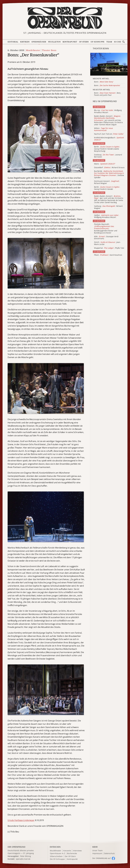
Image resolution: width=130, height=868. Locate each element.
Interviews (77, 851)
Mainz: (105, 164)
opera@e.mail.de (23, 859)
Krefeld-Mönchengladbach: (109, 139)
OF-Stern (84, 42)
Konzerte (67, 851)
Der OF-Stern (70, 856)
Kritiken (25, 42)
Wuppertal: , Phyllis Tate (109, 248)
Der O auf (101, 858)
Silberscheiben (56, 856)
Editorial (13, 42)
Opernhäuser (39, 42)
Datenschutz (109, 854)
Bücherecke (72, 854)
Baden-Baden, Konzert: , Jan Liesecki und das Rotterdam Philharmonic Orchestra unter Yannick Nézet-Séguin (108, 120)
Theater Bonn (49, 50)
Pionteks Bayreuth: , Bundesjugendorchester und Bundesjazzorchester (106, 229)
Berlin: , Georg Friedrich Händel (107, 188)
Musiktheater (33, 50)
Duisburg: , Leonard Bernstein (108, 156)
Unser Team (97, 850)
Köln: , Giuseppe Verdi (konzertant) (106, 238)
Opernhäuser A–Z (57, 854)
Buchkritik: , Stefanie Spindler (109, 174)
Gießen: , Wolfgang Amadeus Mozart (107, 216)
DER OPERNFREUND (17, 847)
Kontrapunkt (70, 42)
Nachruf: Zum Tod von (109, 134)
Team (109, 42)
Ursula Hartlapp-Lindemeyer (21, 820)
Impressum (97, 854)
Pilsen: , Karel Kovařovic (108, 255)
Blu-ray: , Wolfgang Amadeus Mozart (108, 111)
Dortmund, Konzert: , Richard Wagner (107, 182)
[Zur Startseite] (65, 18)
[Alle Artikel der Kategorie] (109, 64)
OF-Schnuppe (97, 42)
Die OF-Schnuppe (57, 859)
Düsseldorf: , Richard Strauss (109, 168)
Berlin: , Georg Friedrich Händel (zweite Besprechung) (107, 149)
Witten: (103, 129)
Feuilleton (54, 42)
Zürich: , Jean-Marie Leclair (107, 243)
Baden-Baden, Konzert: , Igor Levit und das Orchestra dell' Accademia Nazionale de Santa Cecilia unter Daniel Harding (109, 199)
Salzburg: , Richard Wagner (108, 207)
